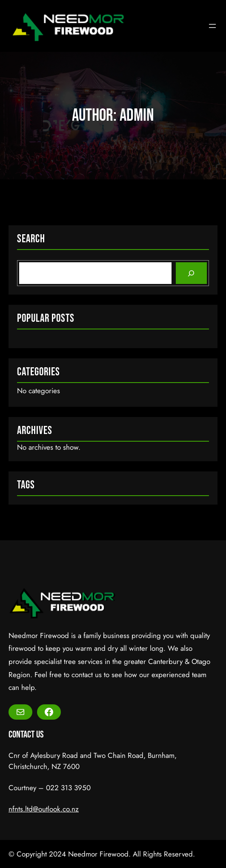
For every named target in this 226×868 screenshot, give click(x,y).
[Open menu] (212, 26)
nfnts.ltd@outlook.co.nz (44, 809)
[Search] (191, 273)
